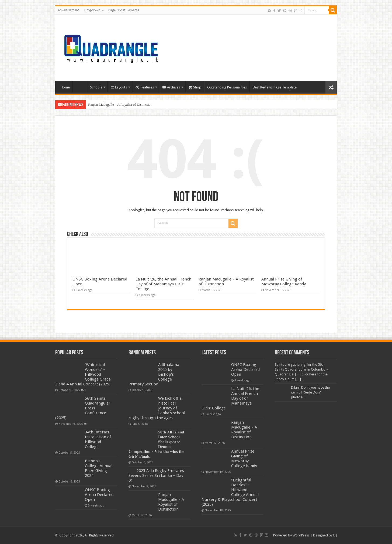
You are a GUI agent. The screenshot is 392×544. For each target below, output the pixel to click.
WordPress (301, 535)
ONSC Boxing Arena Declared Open (99, 495)
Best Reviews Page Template (275, 87)
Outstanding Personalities (227, 87)
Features (145, 87)
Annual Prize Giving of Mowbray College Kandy (284, 282)
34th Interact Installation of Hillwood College (98, 439)
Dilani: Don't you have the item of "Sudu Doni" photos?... (310, 392)
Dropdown (92, 10)
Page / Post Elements (124, 10)
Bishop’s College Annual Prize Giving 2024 (99, 468)
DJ (335, 535)
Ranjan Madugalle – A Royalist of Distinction (120, 105)
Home (65, 87)
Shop (195, 87)
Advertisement (68, 10)
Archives (171, 87)
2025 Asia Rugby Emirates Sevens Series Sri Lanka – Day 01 (156, 475)
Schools (96, 87)
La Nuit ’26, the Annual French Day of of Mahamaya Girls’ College (163, 284)
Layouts (119, 87)
